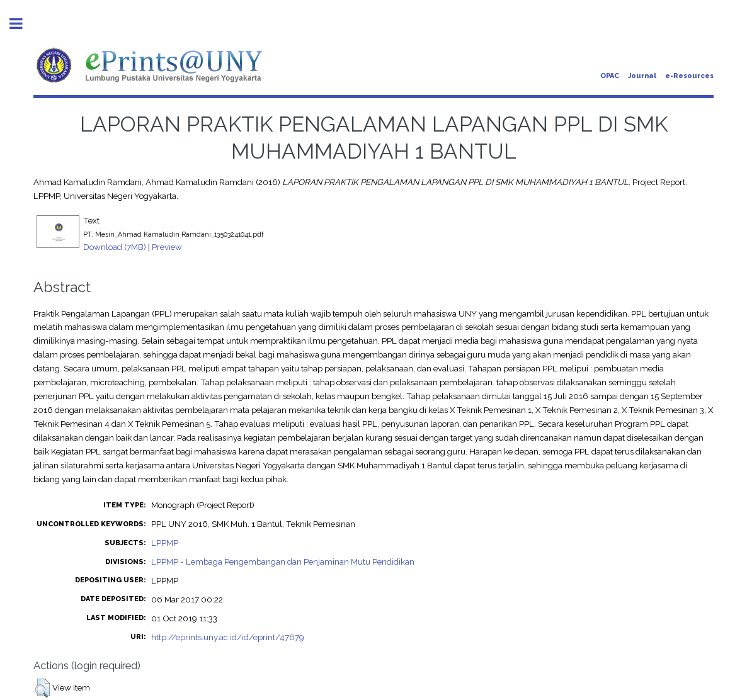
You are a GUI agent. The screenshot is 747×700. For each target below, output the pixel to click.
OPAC (610, 76)
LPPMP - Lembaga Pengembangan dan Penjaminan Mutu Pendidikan (283, 562)
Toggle (23, 24)
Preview (167, 247)
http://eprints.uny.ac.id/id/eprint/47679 (228, 637)
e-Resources (689, 76)
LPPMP (165, 543)
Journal (642, 76)
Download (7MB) (115, 247)
